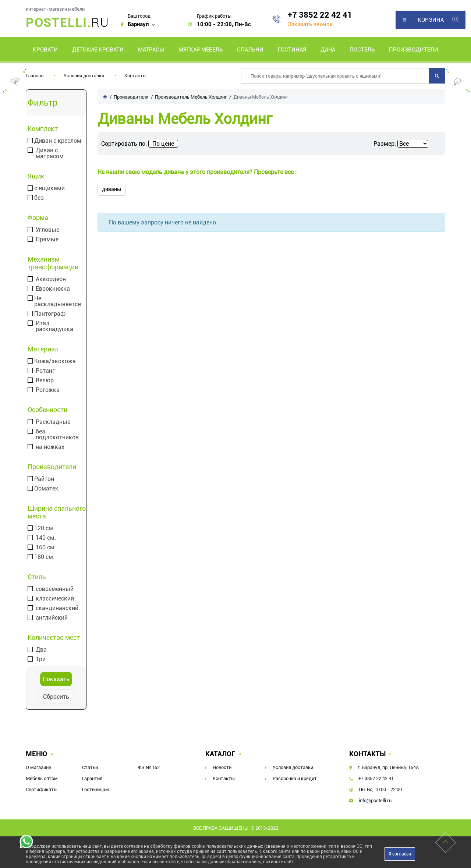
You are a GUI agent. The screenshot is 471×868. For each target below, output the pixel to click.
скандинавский (57, 608)
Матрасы (151, 50)
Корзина (431, 20)
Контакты (135, 76)
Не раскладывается (58, 301)
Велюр (45, 380)
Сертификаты (42, 789)
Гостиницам (95, 789)
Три (41, 659)
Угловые (47, 230)
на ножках (50, 447)
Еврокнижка (53, 289)
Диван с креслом (58, 141)
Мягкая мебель (201, 50)
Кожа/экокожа (55, 361)
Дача (328, 50)
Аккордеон (51, 279)
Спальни (250, 50)
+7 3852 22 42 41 (320, 15)
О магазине (38, 767)
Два (41, 650)
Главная (35, 76)
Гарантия (92, 778)
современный (55, 589)
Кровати (45, 50)
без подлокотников (57, 435)
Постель (362, 50)
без (39, 198)
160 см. (46, 548)
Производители (414, 50)
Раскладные (53, 422)
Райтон (44, 479)
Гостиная (292, 50)
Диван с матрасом (50, 153)
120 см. (44, 528)
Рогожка (48, 390)
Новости (222, 767)
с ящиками (49, 188)
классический (55, 599)
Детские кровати (98, 50)
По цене (163, 144)
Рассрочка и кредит (295, 778)
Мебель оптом (42, 778)
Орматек (46, 489)
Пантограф (50, 314)
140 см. (46, 538)
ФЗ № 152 (149, 767)
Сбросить (56, 697)
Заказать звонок (310, 24)
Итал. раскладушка (54, 326)
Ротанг (45, 371)
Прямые (47, 240)
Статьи (90, 767)
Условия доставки (84, 76)
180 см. (44, 557)
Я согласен (400, 854)
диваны (111, 189)
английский (52, 618)
